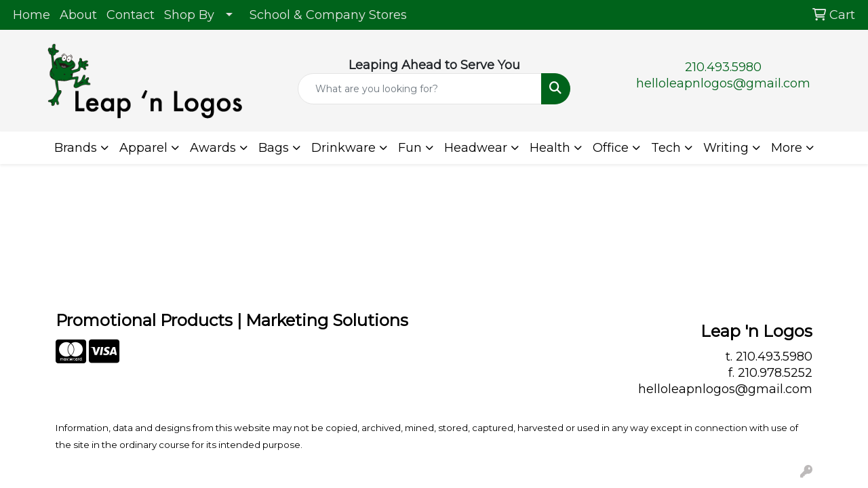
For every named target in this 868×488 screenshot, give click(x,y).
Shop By (189, 15)
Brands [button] (76, 148)
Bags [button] (274, 148)
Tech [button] (666, 148)
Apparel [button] (143, 148)
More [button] (787, 148)
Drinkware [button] (343, 148)
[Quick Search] (420, 89)
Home (32, 15)
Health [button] (550, 148)
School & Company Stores (328, 15)
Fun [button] (410, 148)
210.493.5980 (723, 67)
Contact (131, 15)
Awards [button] (213, 148)
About (78, 15)
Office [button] (611, 148)
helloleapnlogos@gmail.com (723, 83)
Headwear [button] (476, 148)
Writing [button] (726, 148)
